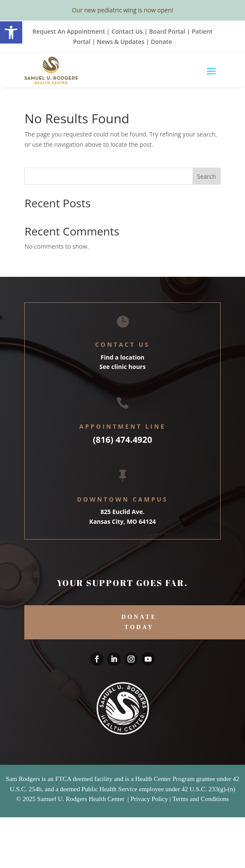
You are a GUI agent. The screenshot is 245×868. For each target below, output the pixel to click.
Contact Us (127, 31)
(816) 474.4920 (123, 440)
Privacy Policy (149, 799)
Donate (161, 42)
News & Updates (121, 42)
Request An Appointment (69, 31)
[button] (11, 32)
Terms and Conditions (201, 799)
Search (206, 176)
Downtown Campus (122, 499)
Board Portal (167, 31)
